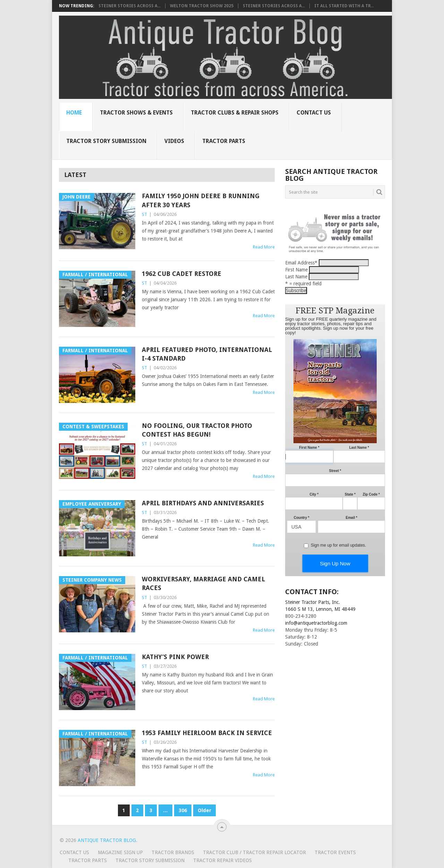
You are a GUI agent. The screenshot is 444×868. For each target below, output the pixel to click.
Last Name (296, 277)
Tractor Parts (224, 141)
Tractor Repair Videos (223, 860)
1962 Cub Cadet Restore (182, 274)
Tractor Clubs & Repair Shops (235, 113)
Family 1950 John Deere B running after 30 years (201, 200)
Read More (264, 247)
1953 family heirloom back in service (207, 733)
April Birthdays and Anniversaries (203, 503)
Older (204, 810)
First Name (296, 270)
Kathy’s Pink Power (175, 657)
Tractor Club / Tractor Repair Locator (254, 852)
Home (74, 113)
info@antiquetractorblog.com (316, 623)
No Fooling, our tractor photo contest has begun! (197, 430)
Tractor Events (335, 852)
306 (183, 810)
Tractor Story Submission (106, 141)
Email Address (301, 263)
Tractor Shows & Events (136, 113)
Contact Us (314, 113)
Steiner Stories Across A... (130, 6)
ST (144, 214)
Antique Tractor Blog (107, 840)
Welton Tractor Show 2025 (202, 6)
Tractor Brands (173, 852)
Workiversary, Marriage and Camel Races (203, 583)
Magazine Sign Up (120, 852)
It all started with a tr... (344, 6)
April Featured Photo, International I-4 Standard (207, 354)
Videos (174, 141)
